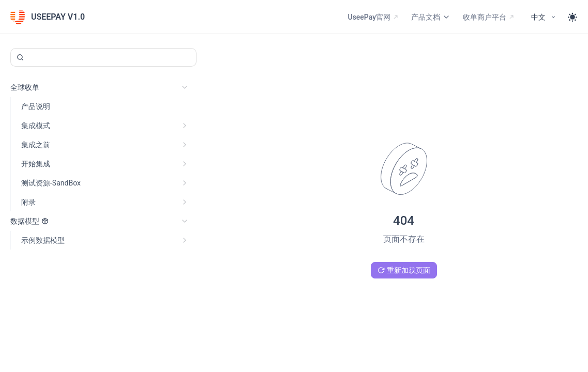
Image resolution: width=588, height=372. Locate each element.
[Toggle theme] (572, 17)
